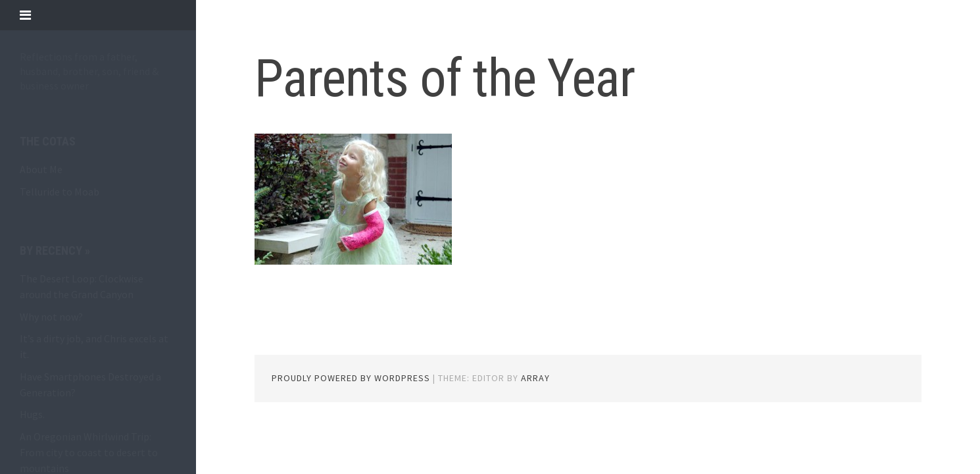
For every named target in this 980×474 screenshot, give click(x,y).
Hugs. (32, 414)
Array (535, 378)
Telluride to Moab (60, 192)
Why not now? (51, 317)
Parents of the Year (445, 78)
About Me (41, 169)
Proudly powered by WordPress (351, 378)
